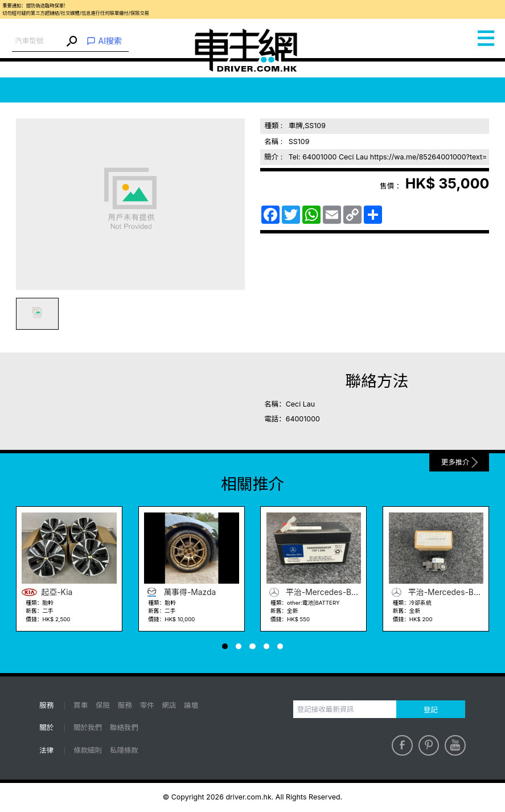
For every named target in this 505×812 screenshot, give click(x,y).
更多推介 (455, 462)
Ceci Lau (300, 404)
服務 (125, 705)
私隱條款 (124, 750)
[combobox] (38, 41)
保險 (103, 705)
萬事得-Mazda (180, 592)
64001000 (303, 419)
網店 (169, 705)
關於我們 (88, 727)
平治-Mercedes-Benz (314, 592)
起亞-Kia (47, 592)
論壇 (191, 705)
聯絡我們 (124, 727)
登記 (431, 710)
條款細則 (88, 750)
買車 (81, 705)
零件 (147, 705)
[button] (225, 646)
